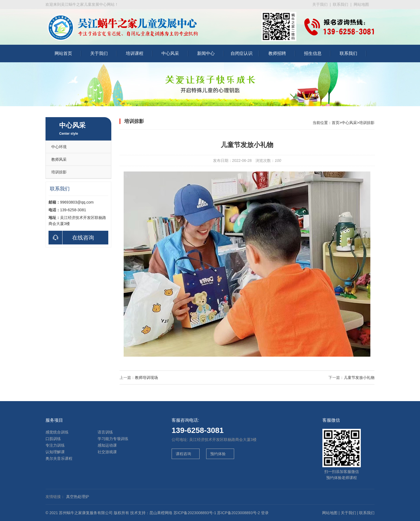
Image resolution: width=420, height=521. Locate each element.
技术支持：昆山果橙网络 (151, 513)
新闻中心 (206, 53)
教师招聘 (277, 53)
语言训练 (105, 432)
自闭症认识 (242, 53)
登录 (265, 513)
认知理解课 (55, 452)
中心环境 (59, 147)
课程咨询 (183, 454)
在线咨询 (71, 238)
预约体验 (217, 454)
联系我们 (340, 4)
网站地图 (361, 4)
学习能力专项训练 (113, 439)
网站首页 (63, 53)
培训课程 (135, 53)
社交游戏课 (107, 452)
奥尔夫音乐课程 (59, 458)
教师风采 (59, 159)
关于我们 (320, 4)
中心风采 (170, 53)
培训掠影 (59, 172)
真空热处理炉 (78, 497)
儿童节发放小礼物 (359, 378)
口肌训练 (53, 439)
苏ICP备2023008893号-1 (195, 513)
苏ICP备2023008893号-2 (239, 513)
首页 (336, 123)
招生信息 (313, 53)
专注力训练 (55, 445)
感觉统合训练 (57, 432)
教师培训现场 (146, 378)
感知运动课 (107, 445)
